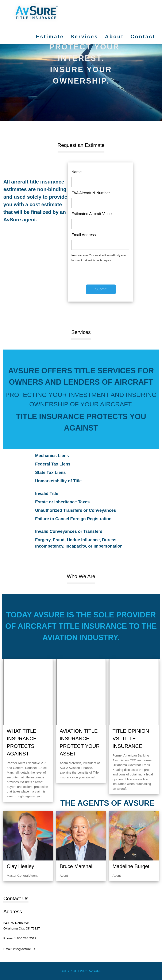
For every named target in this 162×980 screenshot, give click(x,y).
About (114, 37)
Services (84, 37)
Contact (143, 37)
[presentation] (104, 275)
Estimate (50, 37)
